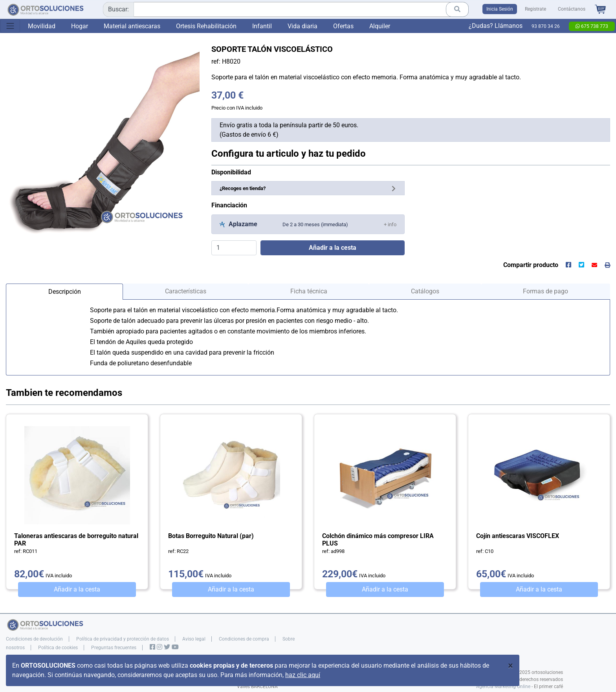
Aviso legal (194, 639)
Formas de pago (545, 291)
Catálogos (425, 291)
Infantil (262, 26)
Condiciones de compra (244, 639)
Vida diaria (302, 26)
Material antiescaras (132, 26)
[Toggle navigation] (10, 26)
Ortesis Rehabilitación (206, 26)
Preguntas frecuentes (114, 648)
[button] (390, 224)
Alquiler (380, 26)
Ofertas (343, 26)
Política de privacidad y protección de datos (123, 639)
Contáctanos (572, 9)
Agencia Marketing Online (503, 687)
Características (186, 291)
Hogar (80, 26)
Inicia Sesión (500, 9)
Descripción (65, 292)
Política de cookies (58, 648)
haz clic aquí (303, 675)
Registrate (535, 9)
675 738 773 (592, 26)
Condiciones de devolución (34, 639)
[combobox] (286, 9)
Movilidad (42, 26)
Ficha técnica (309, 291)
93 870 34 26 (546, 26)
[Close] (511, 666)
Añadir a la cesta (77, 589)
